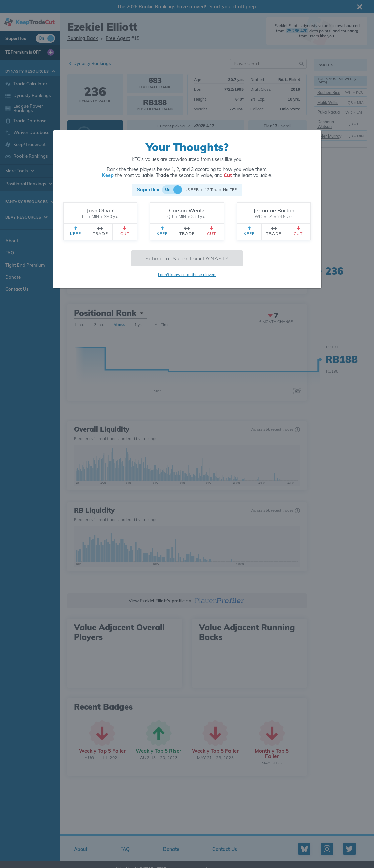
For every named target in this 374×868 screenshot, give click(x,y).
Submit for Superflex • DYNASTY (187, 258)
